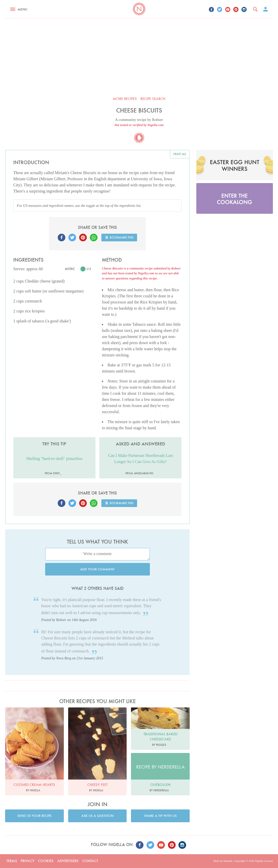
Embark (228, 861)
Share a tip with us (160, 816)
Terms (12, 861)
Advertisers (68, 861)
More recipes (125, 99)
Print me (180, 154)
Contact (90, 861)
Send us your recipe (34, 816)
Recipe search (153, 99)
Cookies (46, 861)
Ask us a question (98, 816)
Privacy (28, 861)
